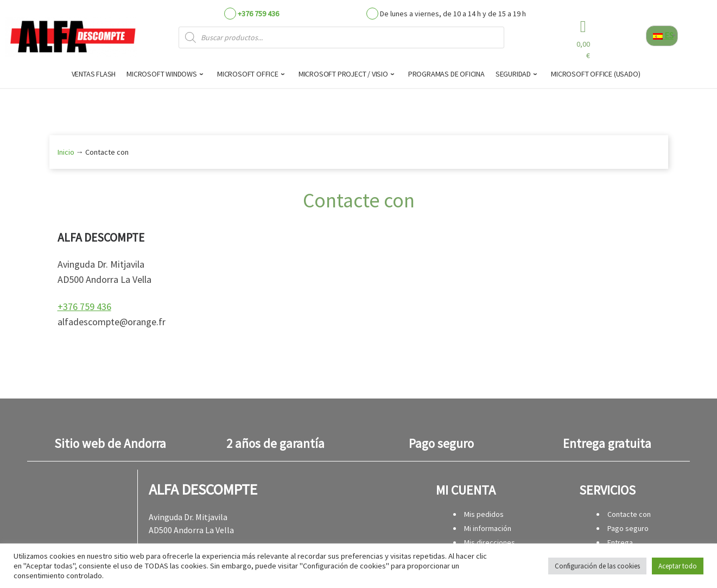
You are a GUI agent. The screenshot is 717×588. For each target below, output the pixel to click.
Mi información (488, 528)
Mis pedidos (484, 514)
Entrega (620, 542)
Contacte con (629, 514)
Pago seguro (628, 528)
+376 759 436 (258, 14)
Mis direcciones (490, 542)
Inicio (66, 152)
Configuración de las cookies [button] (597, 566)
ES (663, 35)
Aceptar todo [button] (678, 566)
